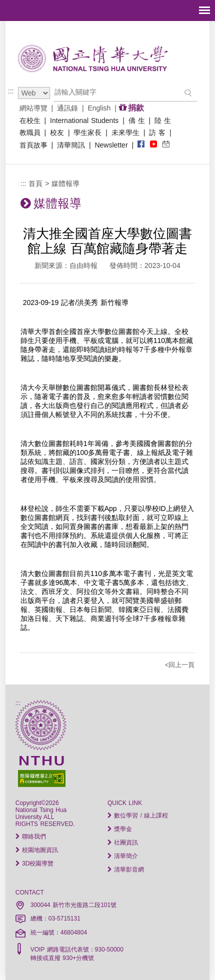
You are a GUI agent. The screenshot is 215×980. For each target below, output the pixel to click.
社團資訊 (123, 842)
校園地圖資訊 (37, 850)
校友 (57, 132)
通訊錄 (67, 108)
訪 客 (157, 132)
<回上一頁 (180, 665)
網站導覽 (33, 108)
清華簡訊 (71, 145)
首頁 (35, 183)
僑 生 (137, 120)
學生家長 (88, 132)
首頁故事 (33, 145)
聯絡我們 (31, 836)
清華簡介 (123, 856)
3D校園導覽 (35, 863)
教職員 (30, 132)
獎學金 (120, 829)
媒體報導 (65, 183)
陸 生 (163, 120)
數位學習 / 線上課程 (138, 815)
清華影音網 (126, 869)
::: (11, 91)
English (99, 108)
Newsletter (111, 145)
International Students (84, 120)
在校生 (30, 120)
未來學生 (125, 132)
